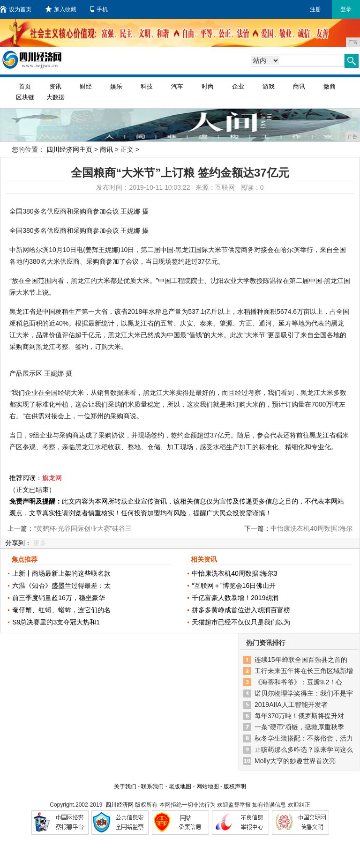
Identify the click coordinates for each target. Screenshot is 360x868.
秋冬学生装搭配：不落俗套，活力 (304, 738)
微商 (330, 86)
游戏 (269, 86)
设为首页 (16, 9)
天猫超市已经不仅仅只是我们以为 (241, 622)
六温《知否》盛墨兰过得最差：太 (61, 586)
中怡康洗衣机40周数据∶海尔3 (234, 573)
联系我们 (152, 786)
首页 (25, 86)
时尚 (208, 86)
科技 (147, 86)
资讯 (55, 86)
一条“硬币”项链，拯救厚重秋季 (299, 727)
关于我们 (125, 786)
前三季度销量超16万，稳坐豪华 (59, 598)
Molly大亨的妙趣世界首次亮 (295, 761)
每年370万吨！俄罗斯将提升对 (299, 716)
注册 (315, 9)
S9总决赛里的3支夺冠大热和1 (56, 622)
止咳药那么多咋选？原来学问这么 (304, 749)
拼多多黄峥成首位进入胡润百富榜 (241, 610)
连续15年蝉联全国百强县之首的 (301, 660)
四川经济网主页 (69, 149)
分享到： (18, 543)
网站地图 (208, 786)
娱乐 (116, 86)
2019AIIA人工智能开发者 (291, 705)
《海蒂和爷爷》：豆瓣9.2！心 (298, 682)
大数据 (56, 97)
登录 (346, 9)
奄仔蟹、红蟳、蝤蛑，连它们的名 (61, 610)
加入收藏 (61, 9)
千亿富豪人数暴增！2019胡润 (235, 598)
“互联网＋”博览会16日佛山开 (234, 586)
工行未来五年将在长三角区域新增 (304, 671)
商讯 (299, 86)
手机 (99, 9)
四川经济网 (120, 805)
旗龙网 (52, 478)
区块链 (25, 97)
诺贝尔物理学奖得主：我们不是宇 (304, 693)
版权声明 (235, 786)
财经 (86, 86)
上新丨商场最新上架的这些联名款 (61, 573)
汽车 (177, 86)
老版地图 (180, 786)
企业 (238, 86)
